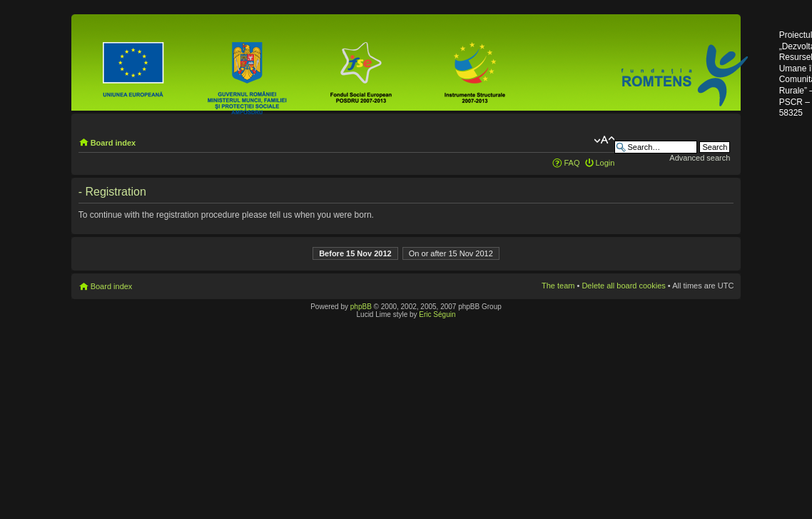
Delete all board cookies (623, 286)
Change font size (604, 140)
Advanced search (700, 158)
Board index (113, 143)
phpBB (361, 307)
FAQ (572, 163)
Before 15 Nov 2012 (355, 253)
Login (605, 163)
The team (558, 286)
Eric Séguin (437, 314)
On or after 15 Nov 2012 (451, 253)
